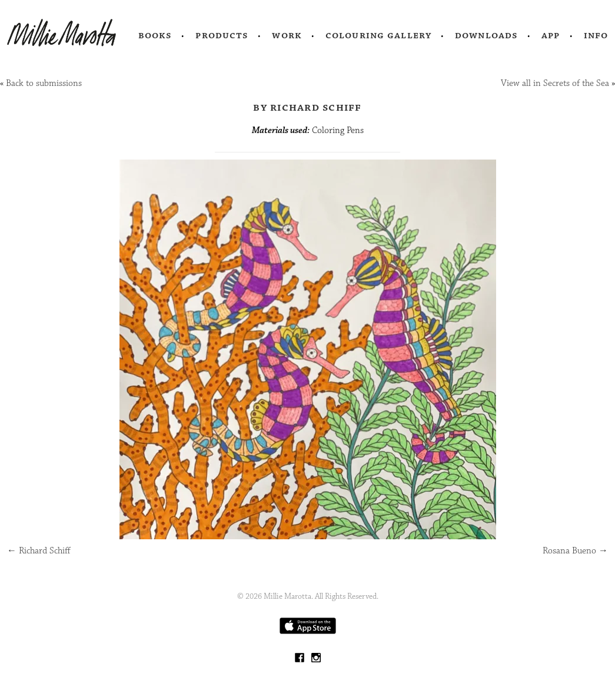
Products (222, 35)
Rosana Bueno (575, 551)
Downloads (486, 35)
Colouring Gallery (378, 35)
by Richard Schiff (307, 107)
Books (155, 35)
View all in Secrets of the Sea (555, 83)
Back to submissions (44, 83)
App (551, 35)
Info (596, 35)
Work (287, 35)
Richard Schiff (39, 551)
